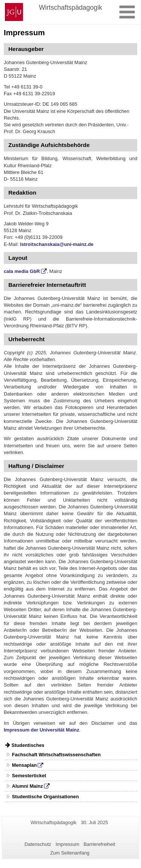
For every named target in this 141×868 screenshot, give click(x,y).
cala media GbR (22, 271)
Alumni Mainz (27, 786)
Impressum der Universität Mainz (42, 730)
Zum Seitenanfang (70, 853)
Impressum (67, 844)
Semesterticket (29, 776)
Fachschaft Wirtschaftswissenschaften (56, 755)
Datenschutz (38, 844)
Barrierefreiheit (99, 844)
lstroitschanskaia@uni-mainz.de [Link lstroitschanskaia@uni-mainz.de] (57, 244)
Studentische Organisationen (45, 797)
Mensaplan (24, 765)
